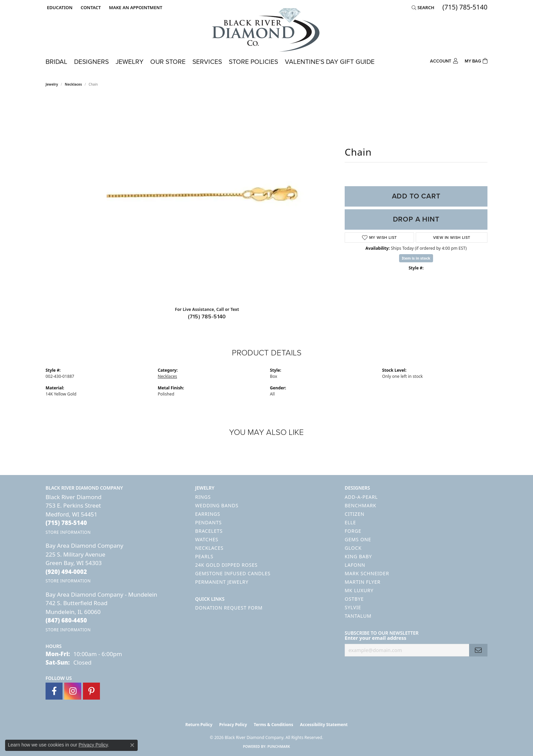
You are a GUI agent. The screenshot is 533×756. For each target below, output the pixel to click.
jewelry (52, 84)
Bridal (56, 62)
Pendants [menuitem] (208, 522)
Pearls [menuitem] (204, 556)
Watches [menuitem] (207, 539)
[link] (90, 7)
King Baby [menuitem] (358, 556)
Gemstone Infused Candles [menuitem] (233, 573)
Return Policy (199, 725)
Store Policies (253, 62)
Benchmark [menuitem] (360, 505)
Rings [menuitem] (203, 497)
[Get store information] (68, 532)
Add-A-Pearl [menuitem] (361, 497)
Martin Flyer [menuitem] (363, 582)
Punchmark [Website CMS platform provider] (279, 746)
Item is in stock (416, 258)
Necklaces (74, 84)
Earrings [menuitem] (208, 514)
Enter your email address (375, 638)
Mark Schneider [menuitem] (367, 573)
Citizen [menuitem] (355, 514)
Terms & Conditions (274, 725)
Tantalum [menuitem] (358, 616)
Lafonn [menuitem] (355, 565)
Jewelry (130, 62)
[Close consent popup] (132, 745)
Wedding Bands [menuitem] (217, 505)
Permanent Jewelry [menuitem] (222, 582)
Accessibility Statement (324, 725)
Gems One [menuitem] (358, 539)
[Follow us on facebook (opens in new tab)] (54, 691)
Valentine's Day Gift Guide (330, 62)
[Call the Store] (66, 523)
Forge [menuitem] (353, 531)
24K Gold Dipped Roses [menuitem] (226, 565)
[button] (59, 7)
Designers (91, 62)
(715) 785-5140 (207, 317)
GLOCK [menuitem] (353, 548)
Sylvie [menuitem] (353, 607)
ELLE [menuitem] (350, 522)
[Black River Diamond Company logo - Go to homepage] (266, 30)
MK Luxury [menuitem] (359, 590)
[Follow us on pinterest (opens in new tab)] (91, 691)
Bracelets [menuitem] (209, 531)
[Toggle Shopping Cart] (476, 60)
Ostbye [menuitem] (354, 599)
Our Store (168, 62)
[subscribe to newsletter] (478, 650)
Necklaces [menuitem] (209, 548)
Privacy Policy (233, 725)
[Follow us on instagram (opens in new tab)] (73, 691)
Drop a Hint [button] (416, 219)
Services (207, 62)
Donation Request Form (229, 608)
